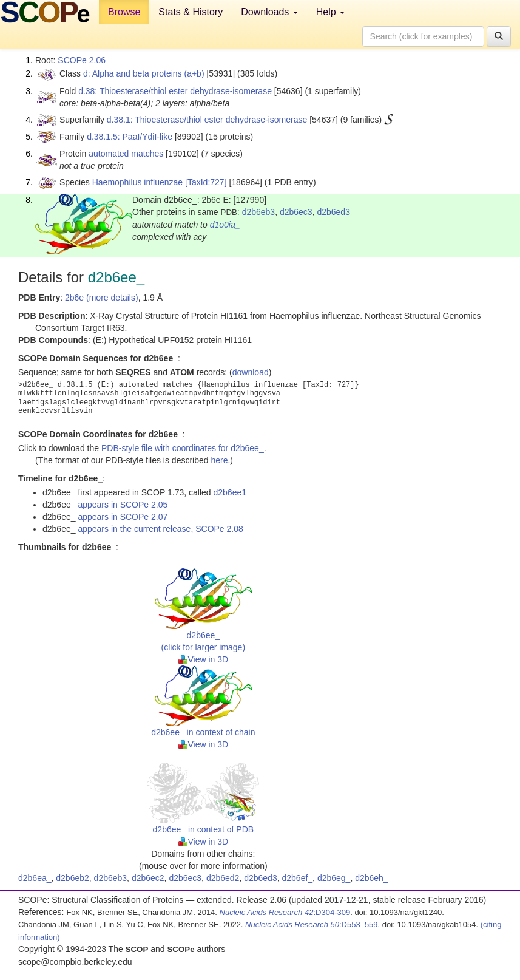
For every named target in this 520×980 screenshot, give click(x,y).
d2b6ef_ (297, 878)
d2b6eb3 (259, 212)
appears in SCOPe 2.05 (123, 505)
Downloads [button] (269, 12)
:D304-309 (285, 912)
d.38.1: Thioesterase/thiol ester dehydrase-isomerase (207, 120)
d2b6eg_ (334, 878)
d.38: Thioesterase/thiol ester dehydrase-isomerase (175, 91)
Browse (124, 12)
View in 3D (204, 659)
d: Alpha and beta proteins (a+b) (144, 73)
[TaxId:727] (206, 182)
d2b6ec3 (296, 212)
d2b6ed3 (333, 212)
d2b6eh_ (372, 878)
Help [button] (330, 12)
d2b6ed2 (223, 878)
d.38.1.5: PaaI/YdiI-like (130, 137)
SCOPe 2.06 (82, 60)
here (219, 460)
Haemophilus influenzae (137, 182)
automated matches (126, 154)
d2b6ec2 (148, 878)
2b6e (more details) (102, 298)
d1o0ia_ (225, 225)
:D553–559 (312, 924)
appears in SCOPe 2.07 (123, 517)
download (251, 372)
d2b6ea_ (35, 878)
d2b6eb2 (73, 878)
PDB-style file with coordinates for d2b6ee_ (183, 448)
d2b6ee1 (230, 492)
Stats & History (191, 12)
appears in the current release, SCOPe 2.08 (160, 529)
